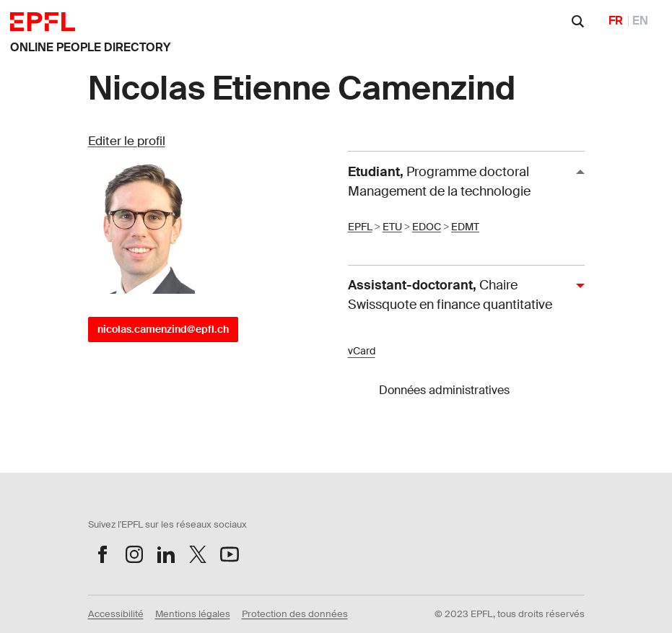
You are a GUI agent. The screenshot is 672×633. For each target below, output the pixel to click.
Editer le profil (127, 141)
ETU (392, 227)
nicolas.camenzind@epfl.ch (163, 329)
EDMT (465, 227)
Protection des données (295, 614)
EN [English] (640, 21)
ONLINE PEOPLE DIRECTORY (90, 47)
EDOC (427, 227)
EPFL (360, 227)
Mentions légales (193, 614)
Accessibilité (116, 614)
